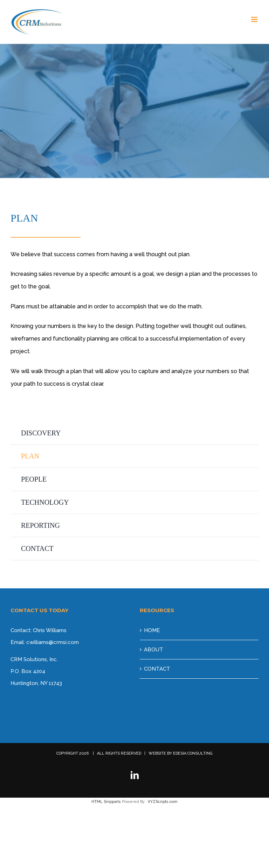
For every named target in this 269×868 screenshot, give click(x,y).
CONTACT (157, 669)
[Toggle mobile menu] (255, 19)
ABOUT (154, 650)
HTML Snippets (106, 802)
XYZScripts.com (163, 802)
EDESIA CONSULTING (193, 753)
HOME (152, 630)
